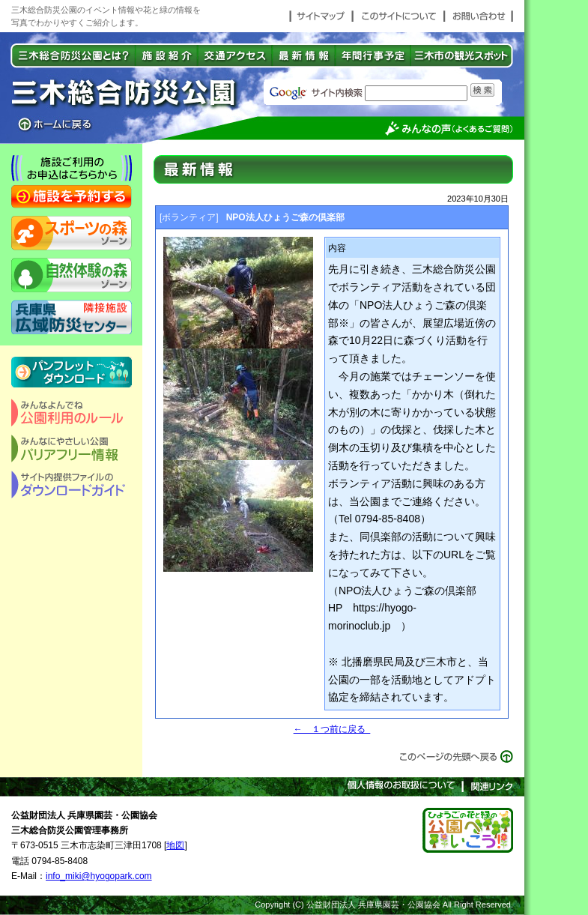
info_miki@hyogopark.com (99, 876)
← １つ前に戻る (332, 729)
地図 (175, 845)
